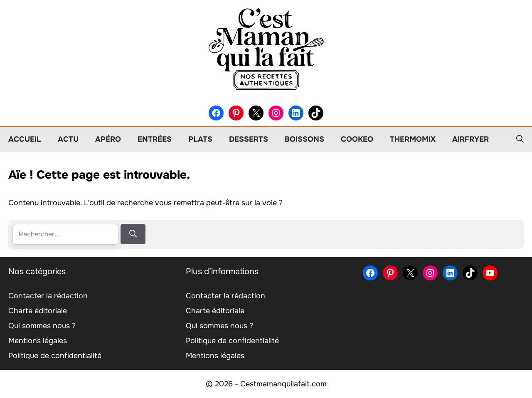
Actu (68, 139)
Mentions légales (38, 341)
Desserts (249, 139)
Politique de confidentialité (55, 356)
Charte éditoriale (38, 311)
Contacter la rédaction (48, 296)
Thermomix (413, 139)
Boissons (304, 139)
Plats (200, 139)
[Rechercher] (133, 234)
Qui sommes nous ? (42, 326)
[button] (520, 139)
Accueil (25, 139)
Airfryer (470, 139)
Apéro (108, 139)
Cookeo (357, 139)
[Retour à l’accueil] (266, 49)
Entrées (155, 139)
